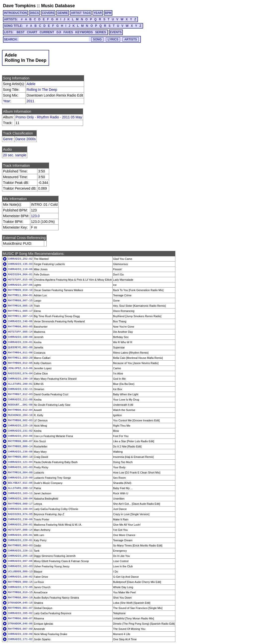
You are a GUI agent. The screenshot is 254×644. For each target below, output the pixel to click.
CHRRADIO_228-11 (20, 551)
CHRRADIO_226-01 (20, 342)
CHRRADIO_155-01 (20, 535)
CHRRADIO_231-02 (20, 431)
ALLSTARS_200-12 (20, 488)
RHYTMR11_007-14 (20, 316)
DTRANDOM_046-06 (20, 624)
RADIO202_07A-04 (20, 373)
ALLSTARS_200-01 (20, 384)
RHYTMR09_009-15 (20, 582)
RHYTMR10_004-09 (20, 473)
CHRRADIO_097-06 (20, 561)
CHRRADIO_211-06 (20, 400)
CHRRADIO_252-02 (20, 259)
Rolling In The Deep (42, 90)
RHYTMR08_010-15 (20, 592)
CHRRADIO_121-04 (20, 462)
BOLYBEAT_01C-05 (20, 483)
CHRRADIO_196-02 (20, 577)
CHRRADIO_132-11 (20, 389)
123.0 (35, 216)
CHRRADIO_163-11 (20, 493)
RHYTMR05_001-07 (20, 608)
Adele (31, 84)
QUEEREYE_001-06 (20, 347)
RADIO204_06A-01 (20, 274)
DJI (59, 32)
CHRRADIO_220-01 (20, 540)
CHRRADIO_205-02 (20, 613)
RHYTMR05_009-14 (20, 446)
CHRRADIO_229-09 (20, 634)
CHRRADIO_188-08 (20, 337)
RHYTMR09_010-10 (20, 290)
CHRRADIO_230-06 (20, 519)
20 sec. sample (15, 155)
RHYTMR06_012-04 (20, 410)
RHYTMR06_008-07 (20, 618)
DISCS (34, 13)
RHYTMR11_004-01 (20, 295)
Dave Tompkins (19, 6)
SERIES (101, 32)
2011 (30, 101)
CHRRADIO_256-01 (20, 525)
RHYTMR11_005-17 (20, 311)
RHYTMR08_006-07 (20, 441)
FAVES (68, 32)
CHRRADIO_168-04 (20, 509)
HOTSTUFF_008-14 (20, 530)
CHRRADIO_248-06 (20, 321)
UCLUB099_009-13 (20, 572)
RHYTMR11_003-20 (20, 358)
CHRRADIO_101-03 (20, 467)
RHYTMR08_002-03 (20, 420)
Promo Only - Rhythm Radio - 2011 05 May (49, 117)
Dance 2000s (26, 139)
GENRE (63, 13)
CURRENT (47, 32)
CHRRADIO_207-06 (20, 285)
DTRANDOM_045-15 (20, 603)
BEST (21, 32)
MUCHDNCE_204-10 (20, 415)
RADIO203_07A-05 (20, 514)
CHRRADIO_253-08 (20, 436)
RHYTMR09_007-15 (20, 301)
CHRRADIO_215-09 (20, 478)
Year (6, 101)
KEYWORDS (84, 32)
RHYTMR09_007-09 (20, 629)
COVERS (48, 13)
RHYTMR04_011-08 (20, 353)
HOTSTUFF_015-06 (20, 280)
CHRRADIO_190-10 (20, 379)
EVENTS (116, 32)
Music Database (58, 6)
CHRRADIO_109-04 (20, 499)
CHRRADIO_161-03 (20, 566)
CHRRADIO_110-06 (20, 269)
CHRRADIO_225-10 (20, 426)
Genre (8, 139)
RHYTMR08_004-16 (20, 598)
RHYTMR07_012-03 (20, 394)
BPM (108, 13)
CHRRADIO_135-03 (20, 264)
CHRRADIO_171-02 (20, 639)
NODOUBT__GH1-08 (20, 405)
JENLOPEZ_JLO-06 (20, 368)
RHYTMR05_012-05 (20, 363)
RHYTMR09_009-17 (20, 504)
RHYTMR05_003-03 (20, 545)
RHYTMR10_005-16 (20, 306)
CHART (32, 32)
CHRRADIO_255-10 (20, 556)
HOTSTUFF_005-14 (20, 332)
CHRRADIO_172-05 (20, 587)
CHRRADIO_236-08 (20, 452)
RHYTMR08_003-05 (20, 327)
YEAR (98, 13)
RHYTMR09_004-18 (20, 457)
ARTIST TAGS (81, 13)
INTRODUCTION (15, 13)
